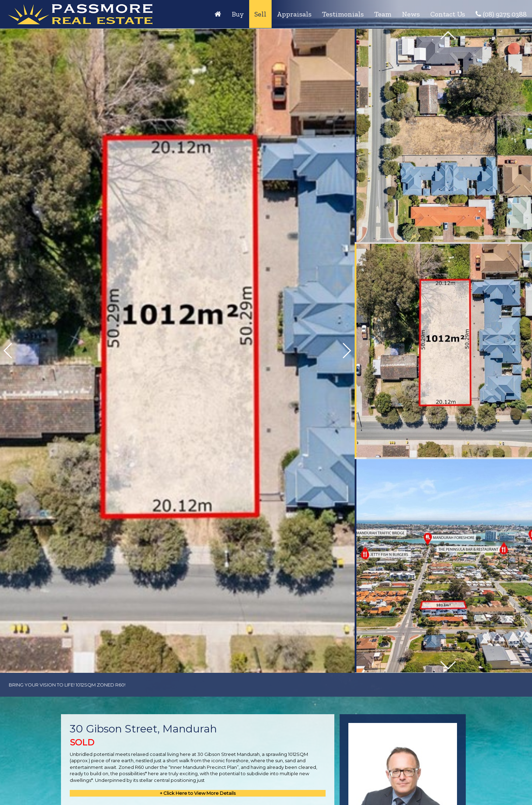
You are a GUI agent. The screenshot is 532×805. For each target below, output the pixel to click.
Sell (260, 14)
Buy (238, 14)
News (411, 14)
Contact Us (448, 14)
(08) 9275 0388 (501, 14)
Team (383, 14)
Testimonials (343, 14)
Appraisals (294, 14)
